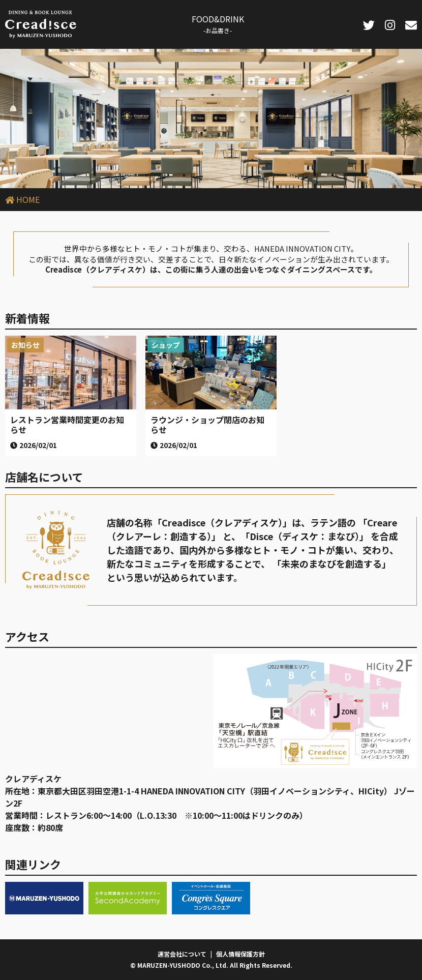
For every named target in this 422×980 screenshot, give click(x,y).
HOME (28, 199)
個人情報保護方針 (240, 954)
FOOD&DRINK (218, 24)
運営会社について (182, 954)
